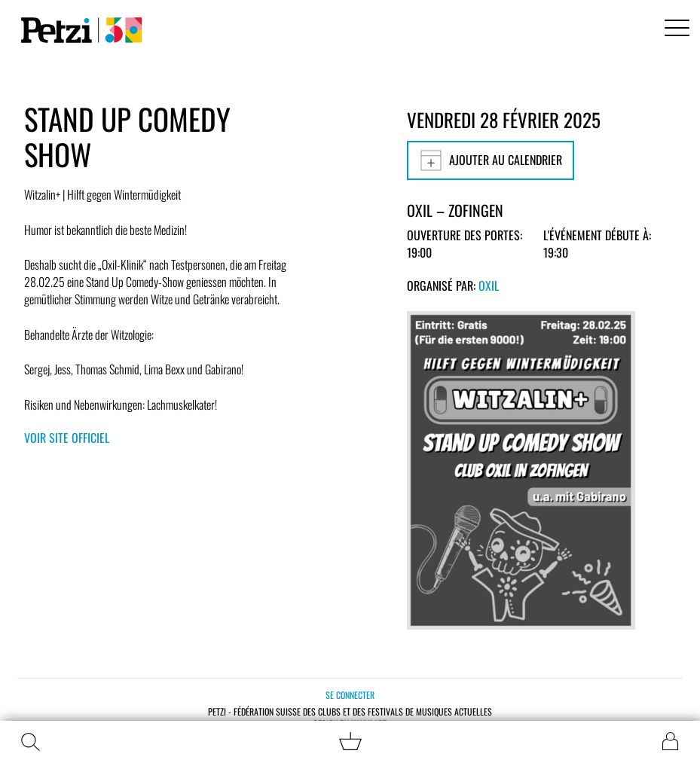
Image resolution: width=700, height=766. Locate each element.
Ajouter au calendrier (491, 160)
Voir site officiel (67, 438)
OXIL (489, 285)
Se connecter (350, 695)
